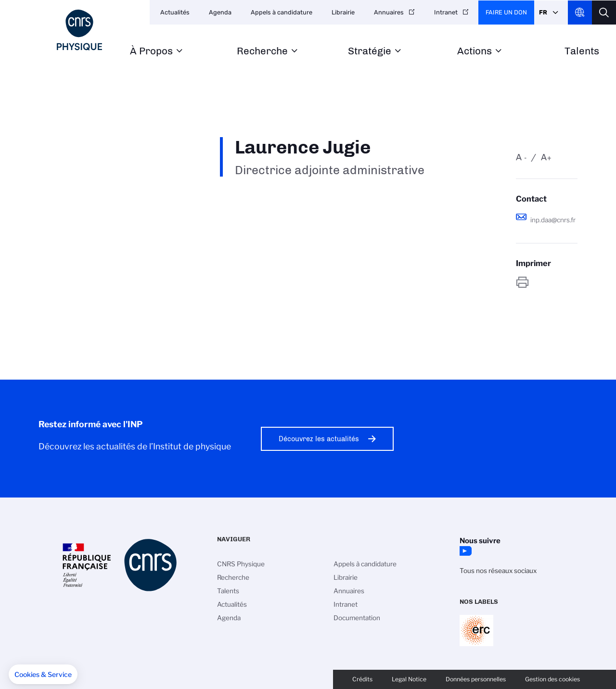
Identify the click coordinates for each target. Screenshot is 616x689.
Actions (475, 51)
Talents (582, 51)
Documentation (357, 618)
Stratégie (370, 51)
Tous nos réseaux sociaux (498, 571)
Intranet (446, 12)
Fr (543, 12)
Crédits (362, 679)
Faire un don (506, 12)
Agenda (220, 12)
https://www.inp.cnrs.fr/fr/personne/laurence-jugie (547, 282)
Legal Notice (409, 679)
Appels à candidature (282, 12)
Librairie (343, 12)
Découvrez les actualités (319, 439)
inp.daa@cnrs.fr (553, 220)
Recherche (262, 51)
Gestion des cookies (552, 679)
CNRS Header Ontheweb (580, 13)
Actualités (175, 12)
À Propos (151, 51)
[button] (43, 675)
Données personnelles (476, 679)
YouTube (464, 551)
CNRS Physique (241, 564)
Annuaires (389, 12)
